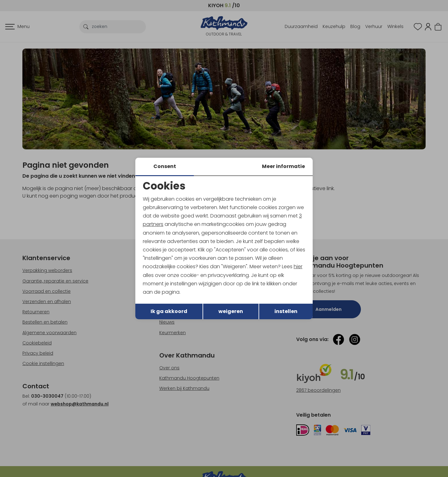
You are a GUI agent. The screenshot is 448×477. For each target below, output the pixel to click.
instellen (286, 311)
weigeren (231, 311)
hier (298, 267)
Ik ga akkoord (169, 311)
